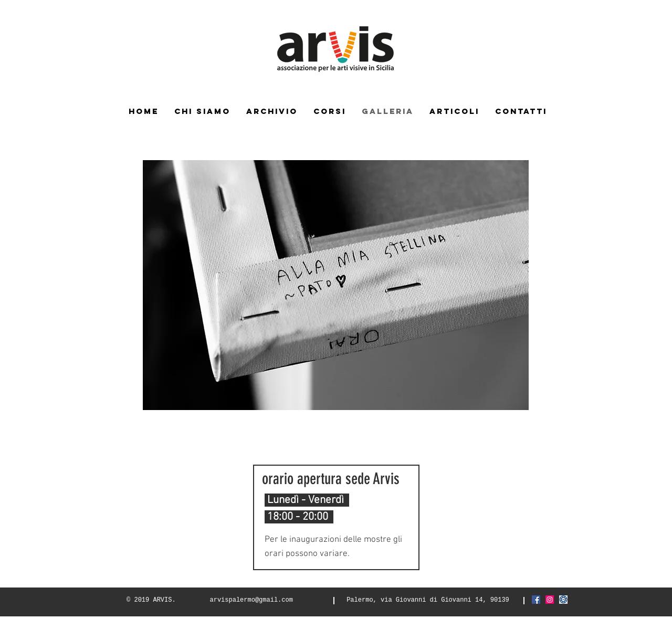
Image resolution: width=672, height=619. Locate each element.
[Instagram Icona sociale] (550, 600)
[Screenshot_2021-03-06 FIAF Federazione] (563, 600)
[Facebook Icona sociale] (536, 600)
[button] (336, 285)
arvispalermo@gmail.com (251, 600)
